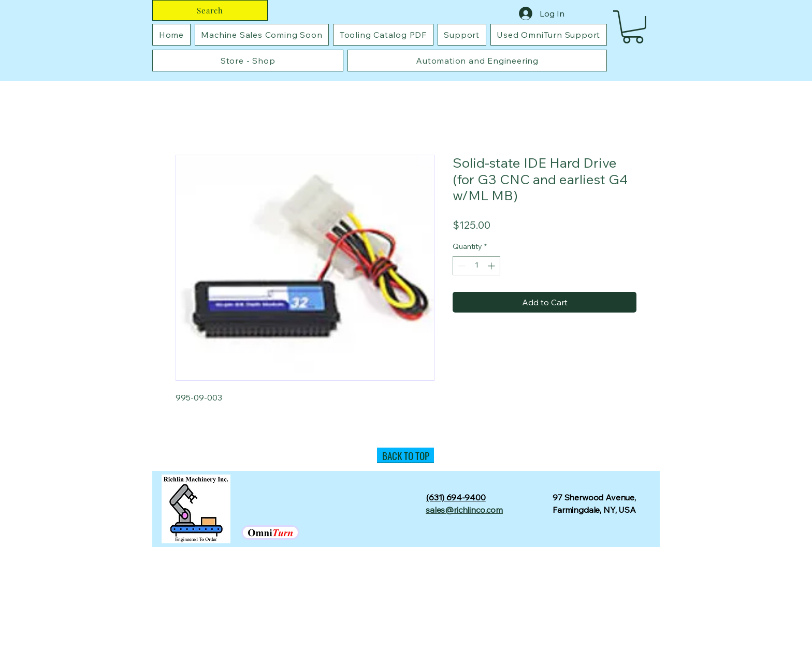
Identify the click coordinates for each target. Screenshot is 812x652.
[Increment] (492, 266)
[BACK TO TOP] (405, 455)
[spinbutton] (476, 266)
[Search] (210, 10)
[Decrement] (461, 266)
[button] (633, 27)
